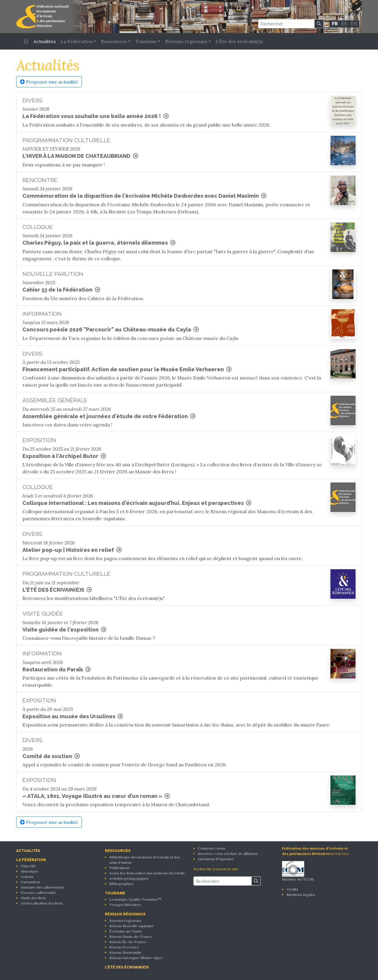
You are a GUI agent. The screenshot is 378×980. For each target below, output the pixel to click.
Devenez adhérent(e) (38, 893)
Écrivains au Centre (126, 931)
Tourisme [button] (146, 41)
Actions (27, 877)
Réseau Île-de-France (128, 942)
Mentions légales (301, 895)
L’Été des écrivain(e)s (239, 41)
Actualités (45, 41)
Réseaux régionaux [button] (186, 41)
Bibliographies (121, 884)
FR (335, 24)
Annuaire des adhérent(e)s (43, 887)
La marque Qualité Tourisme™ (135, 899)
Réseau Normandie (125, 952)
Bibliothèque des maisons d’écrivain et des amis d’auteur (145, 860)
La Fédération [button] (77, 41)
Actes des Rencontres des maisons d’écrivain (147, 873)
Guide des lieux (33, 898)
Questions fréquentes (216, 859)
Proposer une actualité (49, 82)
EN (354, 24)
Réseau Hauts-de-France (131, 936)
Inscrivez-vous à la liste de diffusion (228, 854)
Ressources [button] (114, 41)
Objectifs (28, 866)
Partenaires (30, 882)
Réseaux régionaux (125, 921)
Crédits (292, 889)
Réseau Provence (124, 947)
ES (344, 24)
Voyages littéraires (125, 905)
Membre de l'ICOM (298, 871)
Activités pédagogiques (129, 878)
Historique (29, 871)
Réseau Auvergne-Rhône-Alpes (136, 958)
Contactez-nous (212, 848)
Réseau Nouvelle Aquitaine (132, 926)
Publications (120, 868)
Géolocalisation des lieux (42, 903)
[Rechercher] (286, 24)
